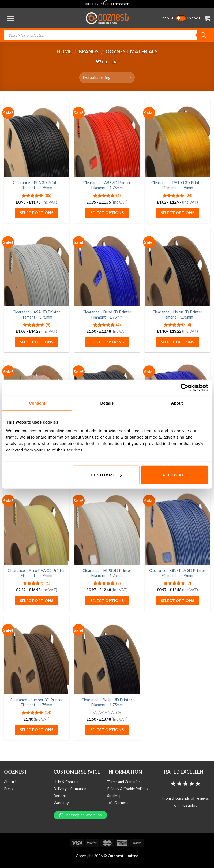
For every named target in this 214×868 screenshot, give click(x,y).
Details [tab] (107, 403)
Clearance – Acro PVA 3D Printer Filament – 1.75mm (36, 573)
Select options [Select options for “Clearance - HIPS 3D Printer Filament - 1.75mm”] (107, 601)
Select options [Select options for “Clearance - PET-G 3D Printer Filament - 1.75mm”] (178, 213)
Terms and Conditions (125, 782)
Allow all (175, 475)
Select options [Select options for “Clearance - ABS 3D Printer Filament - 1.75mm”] (107, 213)
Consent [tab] (37, 403)
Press (8, 789)
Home (64, 51)
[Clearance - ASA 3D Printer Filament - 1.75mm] (37, 267)
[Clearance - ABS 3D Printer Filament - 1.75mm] (107, 138)
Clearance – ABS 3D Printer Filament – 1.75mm (107, 185)
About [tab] (177, 403)
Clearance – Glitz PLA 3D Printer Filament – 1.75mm (177, 573)
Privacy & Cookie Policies (127, 789)
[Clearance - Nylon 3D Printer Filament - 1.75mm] (177, 267)
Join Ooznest (118, 803)
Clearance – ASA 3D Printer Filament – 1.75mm (36, 315)
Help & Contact (66, 782)
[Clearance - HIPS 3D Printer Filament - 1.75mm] (107, 526)
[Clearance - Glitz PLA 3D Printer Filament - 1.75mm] (177, 526)
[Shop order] (107, 77)
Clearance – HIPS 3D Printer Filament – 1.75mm (107, 573)
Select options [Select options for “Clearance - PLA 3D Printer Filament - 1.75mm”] (37, 213)
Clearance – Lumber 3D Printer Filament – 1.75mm (36, 702)
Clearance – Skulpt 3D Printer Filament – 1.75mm (107, 702)
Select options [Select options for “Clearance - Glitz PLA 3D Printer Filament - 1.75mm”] (178, 601)
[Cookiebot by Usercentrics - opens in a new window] (184, 388)
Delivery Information (70, 789)
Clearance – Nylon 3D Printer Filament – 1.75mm (177, 315)
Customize (106, 475)
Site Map (114, 796)
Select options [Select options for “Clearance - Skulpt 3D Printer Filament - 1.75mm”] (107, 730)
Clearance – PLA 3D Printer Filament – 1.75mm (37, 185)
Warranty (61, 803)
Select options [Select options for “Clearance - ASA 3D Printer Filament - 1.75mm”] (37, 342)
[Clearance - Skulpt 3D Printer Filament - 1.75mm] (107, 655)
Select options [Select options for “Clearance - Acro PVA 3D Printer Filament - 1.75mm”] (37, 601)
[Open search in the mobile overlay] (107, 35)
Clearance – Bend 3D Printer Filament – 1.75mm (107, 315)
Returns (60, 796)
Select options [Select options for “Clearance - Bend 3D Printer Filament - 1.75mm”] (107, 342)
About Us (12, 782)
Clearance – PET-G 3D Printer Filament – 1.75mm (177, 185)
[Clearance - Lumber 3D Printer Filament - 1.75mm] (37, 655)
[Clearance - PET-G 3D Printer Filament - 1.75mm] (177, 138)
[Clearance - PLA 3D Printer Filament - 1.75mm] (37, 138)
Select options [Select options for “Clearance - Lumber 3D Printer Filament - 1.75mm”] (37, 730)
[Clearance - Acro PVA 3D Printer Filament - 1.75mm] (37, 526)
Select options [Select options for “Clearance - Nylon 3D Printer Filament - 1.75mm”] (178, 342)
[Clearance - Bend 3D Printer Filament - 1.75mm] (107, 267)
